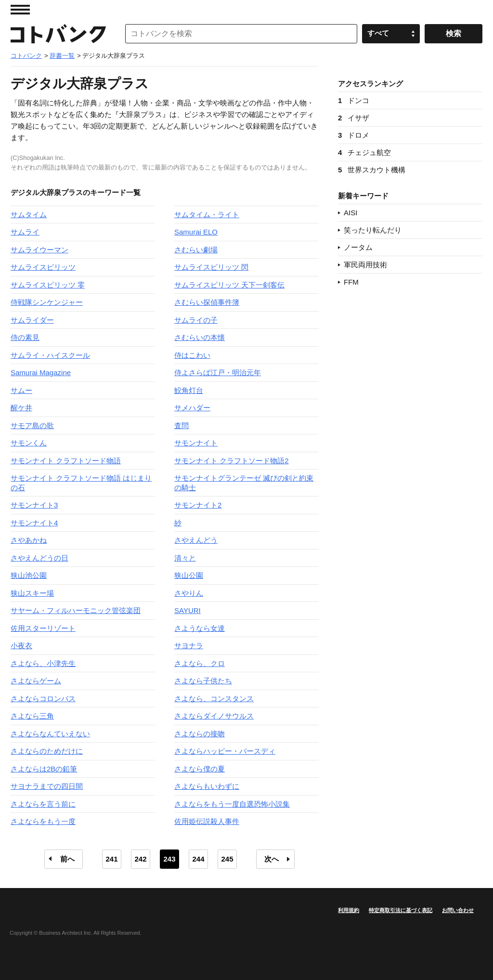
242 (140, 859)
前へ (67, 859)
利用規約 (349, 910)
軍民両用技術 (365, 265)
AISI (350, 213)
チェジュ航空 (364, 152)
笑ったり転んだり (373, 230)
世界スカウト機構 (372, 170)
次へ (272, 859)
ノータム (358, 247)
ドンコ (354, 100)
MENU (20, 10)
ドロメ (354, 135)
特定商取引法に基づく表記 (401, 910)
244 (198, 859)
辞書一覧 (62, 56)
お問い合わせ (458, 910)
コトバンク (58, 34)
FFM (351, 282)
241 (111, 859)
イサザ (354, 118)
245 (227, 859)
